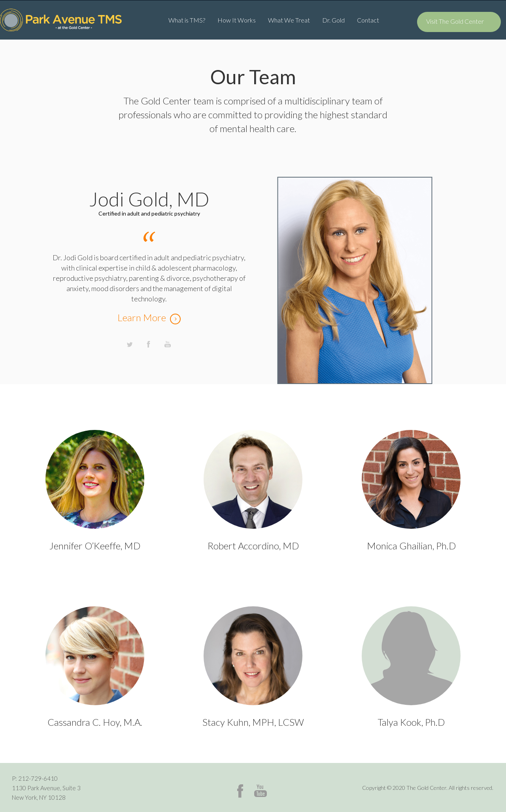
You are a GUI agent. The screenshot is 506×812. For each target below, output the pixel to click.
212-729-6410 (38, 778)
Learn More (142, 317)
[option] (253, 270)
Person (95, 476)
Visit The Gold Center (455, 21)
